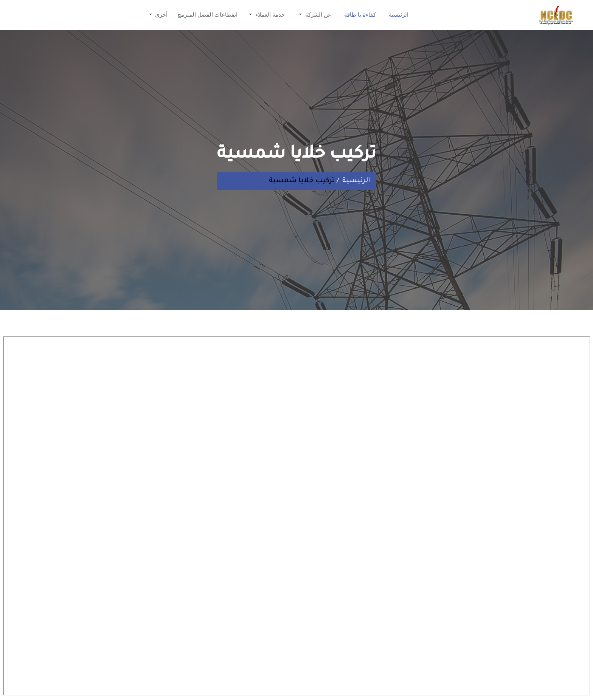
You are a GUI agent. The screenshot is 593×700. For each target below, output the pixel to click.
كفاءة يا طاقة (360, 16)
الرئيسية (399, 16)
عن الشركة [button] (317, 16)
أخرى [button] (161, 16)
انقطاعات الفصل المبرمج (207, 16)
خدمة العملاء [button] (269, 16)
